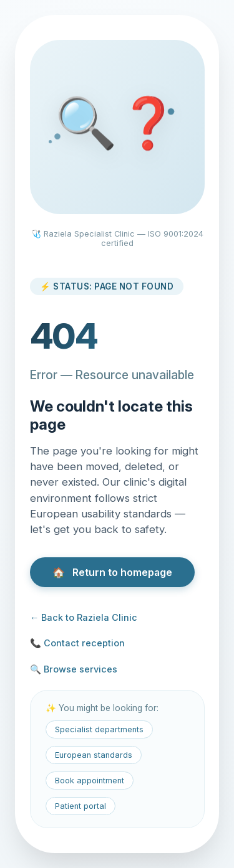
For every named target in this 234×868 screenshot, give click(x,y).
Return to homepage (112, 572)
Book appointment (90, 781)
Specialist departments (99, 729)
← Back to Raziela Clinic (84, 617)
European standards (94, 755)
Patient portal (80, 806)
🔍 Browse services (74, 669)
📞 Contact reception (77, 643)
